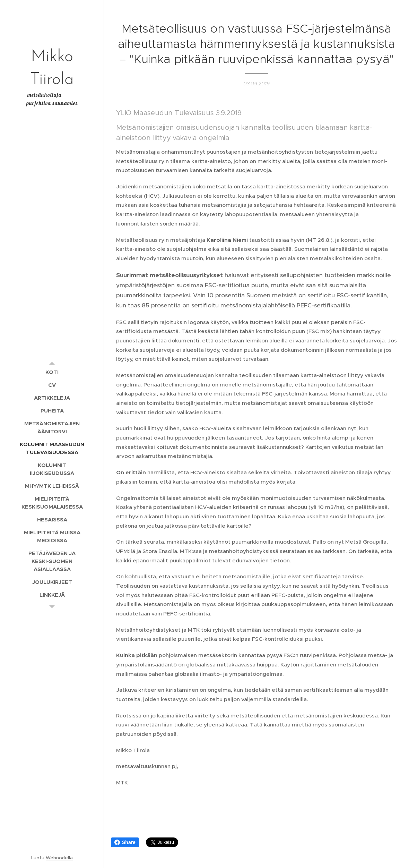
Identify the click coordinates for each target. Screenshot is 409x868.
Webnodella (59, 858)
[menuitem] (52, 372)
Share (125, 842)
